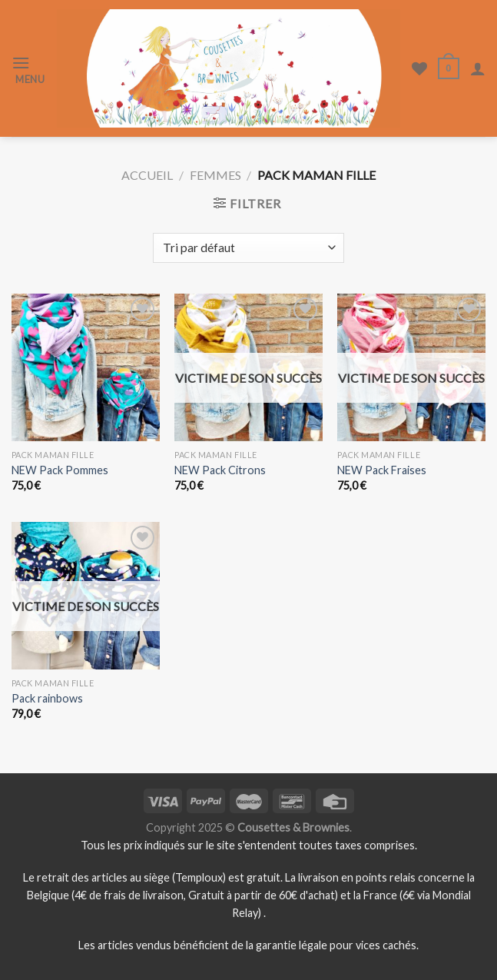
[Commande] (248, 248)
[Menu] (28, 69)
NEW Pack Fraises (382, 470)
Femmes (215, 175)
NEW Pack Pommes (60, 470)
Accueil (147, 175)
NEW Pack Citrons (220, 470)
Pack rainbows (47, 698)
